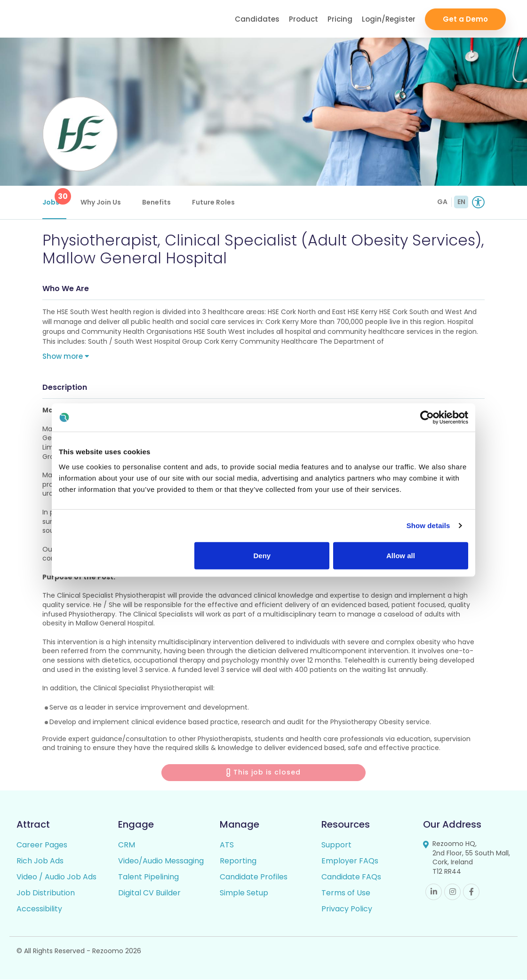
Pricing (340, 19)
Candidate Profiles (254, 877)
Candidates (257, 19)
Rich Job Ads (40, 861)
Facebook (471, 892)
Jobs (54, 198)
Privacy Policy (347, 909)
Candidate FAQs (351, 877)
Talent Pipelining (148, 877)
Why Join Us (101, 202)
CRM (127, 845)
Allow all (401, 555)
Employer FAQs (350, 861)
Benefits (156, 202)
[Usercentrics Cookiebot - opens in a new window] (427, 418)
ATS (227, 845)
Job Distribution (46, 893)
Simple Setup (244, 893)
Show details (428, 526)
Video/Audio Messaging (161, 861)
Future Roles (213, 202)
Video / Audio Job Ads (56, 877)
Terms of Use (346, 893)
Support (336, 845)
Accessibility (39, 909)
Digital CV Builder (149, 893)
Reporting (238, 861)
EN (461, 202)
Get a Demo (465, 19)
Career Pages (42, 845)
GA (442, 202)
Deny (262, 555)
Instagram (452, 892)
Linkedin (434, 892)
